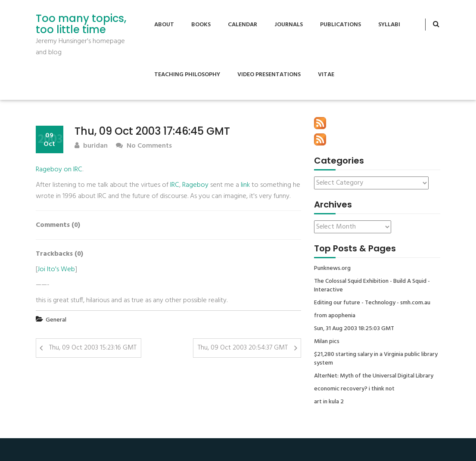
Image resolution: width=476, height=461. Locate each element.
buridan (91, 146)
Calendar (243, 25)
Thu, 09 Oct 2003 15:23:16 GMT (93, 348)
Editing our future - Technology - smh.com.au (372, 303)
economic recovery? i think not (354, 389)
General (56, 320)
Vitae (326, 75)
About (164, 25)
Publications (341, 25)
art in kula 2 (329, 402)
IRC (175, 185)
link (245, 185)
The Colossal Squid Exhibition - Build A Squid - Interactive (372, 286)
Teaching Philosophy (187, 75)
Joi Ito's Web (56, 269)
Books (201, 25)
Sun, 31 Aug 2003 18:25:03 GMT (354, 329)
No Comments (144, 146)
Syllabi (389, 25)
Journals (289, 25)
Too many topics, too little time (81, 24)
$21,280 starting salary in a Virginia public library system (376, 359)
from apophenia (335, 316)
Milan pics (327, 342)
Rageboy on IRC (59, 170)
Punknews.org (332, 269)
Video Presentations (269, 75)
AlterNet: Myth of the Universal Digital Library (374, 376)
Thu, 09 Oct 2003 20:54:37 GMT (243, 348)
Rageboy (195, 185)
